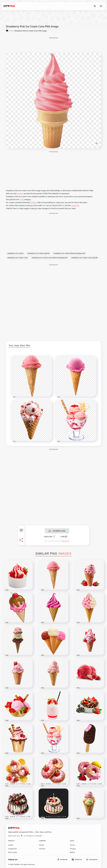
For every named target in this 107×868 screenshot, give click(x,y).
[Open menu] (101, 6)
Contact (42, 849)
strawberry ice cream (16, 253)
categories (75, 205)
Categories (12, 849)
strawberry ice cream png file (38, 253)
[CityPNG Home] (9, 6)
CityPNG (20, 194)
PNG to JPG (13, 852)
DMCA (72, 852)
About (41, 845)
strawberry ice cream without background (69, 253)
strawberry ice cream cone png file (84, 258)
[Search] (95, 6)
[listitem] (63, 860)
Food (22, 199)
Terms (72, 845)
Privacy (73, 849)
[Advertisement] (53, 45)
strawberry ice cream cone (18, 258)
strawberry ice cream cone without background (50, 258)
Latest (11, 845)
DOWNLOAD (57, 531)
